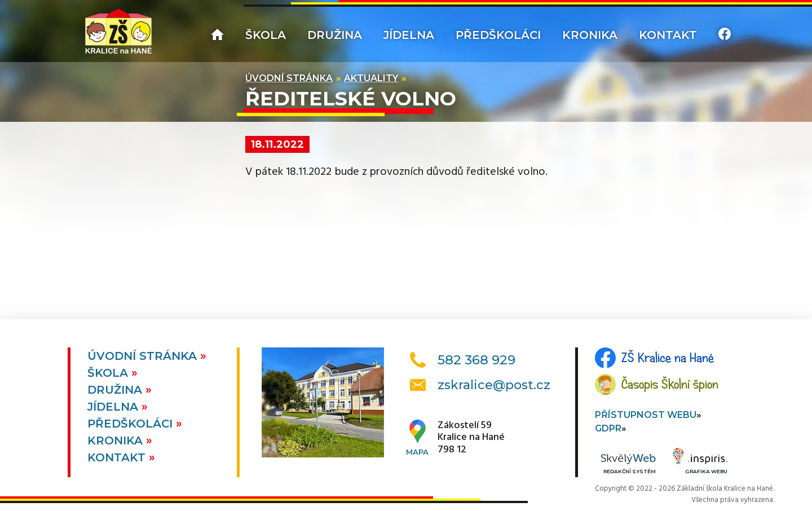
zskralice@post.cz (494, 385)
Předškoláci (498, 35)
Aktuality (371, 78)
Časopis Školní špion (670, 384)
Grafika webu (700, 462)
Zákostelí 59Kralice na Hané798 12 (471, 438)
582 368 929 (476, 360)
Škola (266, 35)
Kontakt (668, 35)
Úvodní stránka (289, 78)
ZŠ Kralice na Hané (668, 358)
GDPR (608, 428)
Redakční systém (628, 464)
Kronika (590, 35)
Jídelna (409, 35)
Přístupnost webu (646, 415)
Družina (335, 35)
